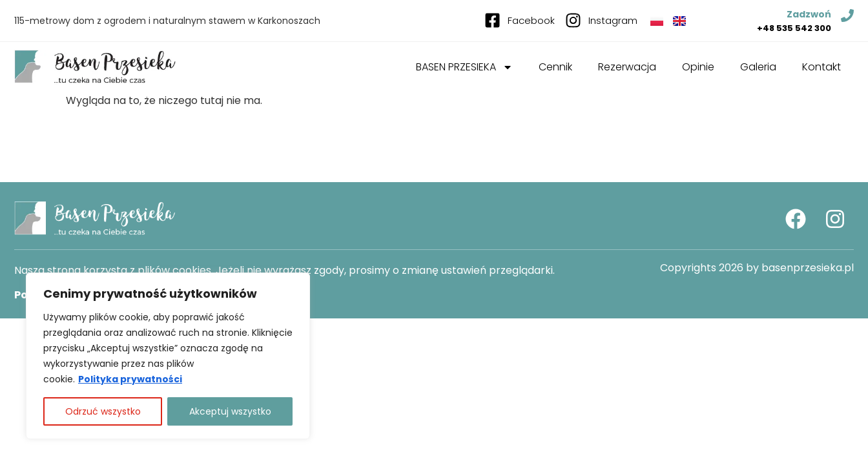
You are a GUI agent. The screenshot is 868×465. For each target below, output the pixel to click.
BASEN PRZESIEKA (464, 67)
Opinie (698, 67)
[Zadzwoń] (847, 15)
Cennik (555, 67)
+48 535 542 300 (794, 28)
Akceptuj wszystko (230, 411)
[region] (168, 356)
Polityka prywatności (130, 379)
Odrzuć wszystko (103, 411)
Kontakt (821, 67)
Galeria (758, 67)
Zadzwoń (809, 14)
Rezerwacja (627, 67)
